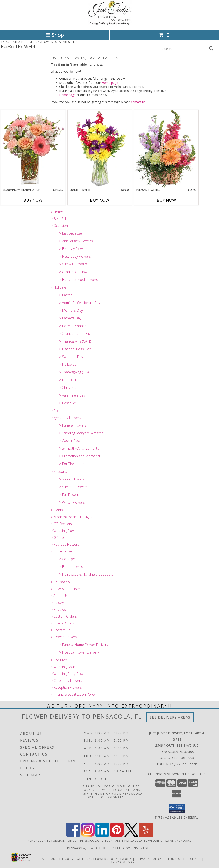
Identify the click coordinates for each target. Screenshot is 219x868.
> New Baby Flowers (75, 256)
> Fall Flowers (70, 495)
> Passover (68, 403)
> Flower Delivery (64, 637)
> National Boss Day (75, 349)
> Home (57, 212)
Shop (55, 35)
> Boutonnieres (71, 567)
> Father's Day (70, 318)
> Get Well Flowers (73, 264)
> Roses (57, 411)
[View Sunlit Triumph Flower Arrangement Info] (100, 149)
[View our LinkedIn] (102, 835)
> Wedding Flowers (65, 531)
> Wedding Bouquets (67, 667)
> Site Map (59, 660)
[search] (211, 48)
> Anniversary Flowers (76, 241)
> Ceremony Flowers (66, 681)
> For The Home (72, 464)
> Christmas (68, 388)
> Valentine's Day (72, 395)
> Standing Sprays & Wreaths (81, 433)
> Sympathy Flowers (66, 418)
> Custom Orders (64, 616)
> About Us (59, 596)
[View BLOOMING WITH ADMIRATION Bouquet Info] (33, 149)
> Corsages (68, 559)
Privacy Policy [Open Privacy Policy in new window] (149, 859)
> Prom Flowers (63, 551)
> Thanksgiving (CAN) (75, 341)
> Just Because (71, 233)
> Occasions (60, 226)
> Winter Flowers (72, 502)
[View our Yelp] (146, 835)
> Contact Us (61, 630)
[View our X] (131, 835)
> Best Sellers (61, 219)
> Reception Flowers (66, 687)
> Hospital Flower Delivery (79, 652)
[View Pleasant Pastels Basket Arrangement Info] (166, 149)
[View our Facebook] (73, 835)
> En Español (61, 582)
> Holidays (59, 287)
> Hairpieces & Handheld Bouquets (86, 574)
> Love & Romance (65, 589)
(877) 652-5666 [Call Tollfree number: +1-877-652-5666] (185, 764)
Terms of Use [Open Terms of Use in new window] (123, 861)
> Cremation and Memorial (80, 456)
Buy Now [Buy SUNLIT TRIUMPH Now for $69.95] (100, 200)
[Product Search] (184, 49)
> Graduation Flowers (76, 272)
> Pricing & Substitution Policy (73, 694)
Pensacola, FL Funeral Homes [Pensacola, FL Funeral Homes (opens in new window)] (52, 840)
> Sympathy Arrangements (79, 448)
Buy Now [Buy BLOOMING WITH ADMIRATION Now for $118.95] (33, 200)
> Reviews (58, 609)
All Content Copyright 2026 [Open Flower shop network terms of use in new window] (67, 859)
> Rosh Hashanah (73, 326)
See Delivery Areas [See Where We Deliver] (170, 717)
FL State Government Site (130, 848)
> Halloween (69, 364)
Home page (110, 83)
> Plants (57, 510)
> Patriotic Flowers (65, 544)
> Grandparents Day (75, 334)
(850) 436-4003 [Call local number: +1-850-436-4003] (182, 757)
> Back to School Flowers (79, 280)
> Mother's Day (71, 310)
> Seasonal (59, 471)
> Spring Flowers (72, 479)
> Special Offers (63, 623)
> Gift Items (59, 537)
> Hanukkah (68, 380)
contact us (138, 102)
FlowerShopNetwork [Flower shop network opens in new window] (113, 859)
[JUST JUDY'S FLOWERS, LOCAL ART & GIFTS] (110, 23)
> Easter (66, 295)
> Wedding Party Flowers (70, 674)
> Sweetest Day (71, 357)
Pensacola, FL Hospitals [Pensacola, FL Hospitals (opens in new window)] (101, 840)
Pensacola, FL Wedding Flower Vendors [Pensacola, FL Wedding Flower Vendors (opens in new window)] (158, 840)
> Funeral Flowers (73, 425)
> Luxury (57, 603)
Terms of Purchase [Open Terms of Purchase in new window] (183, 859)
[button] (177, 808)
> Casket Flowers (72, 441)
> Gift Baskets (61, 524)
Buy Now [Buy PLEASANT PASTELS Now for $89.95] (166, 200)
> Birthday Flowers (73, 249)
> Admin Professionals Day (80, 303)
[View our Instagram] (88, 835)
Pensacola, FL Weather (86, 848)
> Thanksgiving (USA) (75, 372)
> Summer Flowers (73, 487)
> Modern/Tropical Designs (71, 517)
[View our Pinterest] (117, 835)
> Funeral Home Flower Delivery (84, 645)
